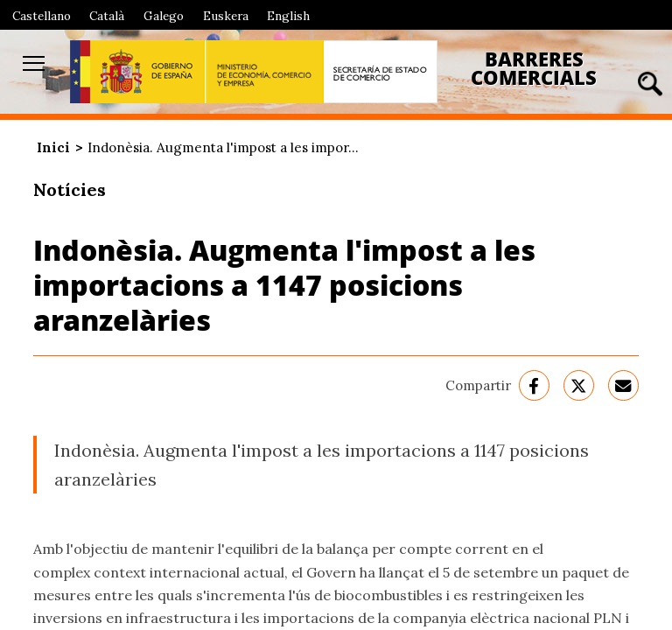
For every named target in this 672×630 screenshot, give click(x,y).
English (288, 16)
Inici (53, 147)
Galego (164, 16)
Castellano (42, 16)
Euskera (226, 16)
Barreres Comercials (534, 69)
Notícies (70, 189)
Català (107, 16)
